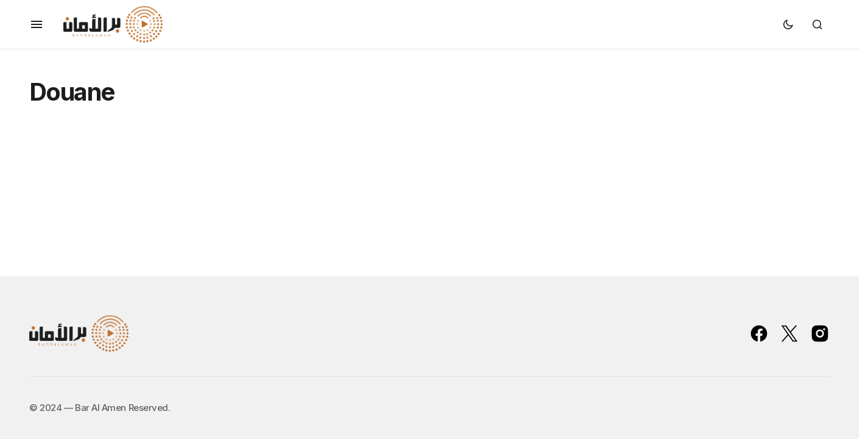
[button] (37, 24)
